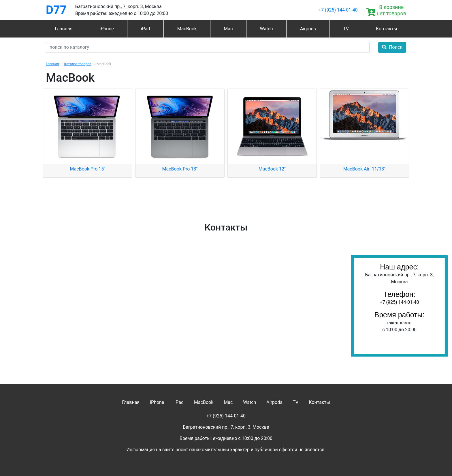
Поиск (392, 47)
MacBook (187, 29)
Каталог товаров (78, 64)
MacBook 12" (272, 169)
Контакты (386, 29)
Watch (266, 29)
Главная (64, 29)
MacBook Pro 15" (88, 169)
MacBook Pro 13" (180, 169)
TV (346, 29)
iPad (146, 29)
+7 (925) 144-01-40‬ (338, 10)
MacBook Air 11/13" (365, 169)
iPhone (107, 29)
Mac (228, 29)
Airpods (308, 29)
